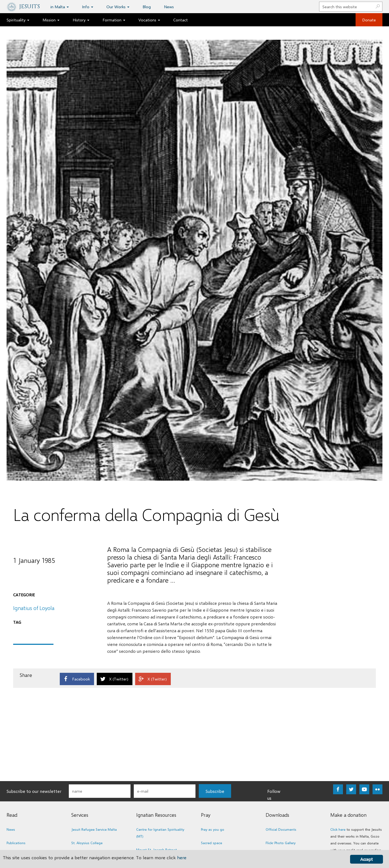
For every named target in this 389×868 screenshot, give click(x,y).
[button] (215, 791)
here (182, 857)
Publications (16, 843)
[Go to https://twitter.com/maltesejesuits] (351, 789)
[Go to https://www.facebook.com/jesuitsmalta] (338, 789)
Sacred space (211, 843)
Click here (338, 829)
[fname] (100, 791)
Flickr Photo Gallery (281, 843)
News (11, 829)
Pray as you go (213, 829)
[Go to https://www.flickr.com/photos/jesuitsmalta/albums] (377, 789)
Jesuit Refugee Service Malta (94, 829)
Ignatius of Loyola (34, 608)
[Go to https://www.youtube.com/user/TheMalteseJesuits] (364, 789)
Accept (366, 859)
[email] (165, 791)
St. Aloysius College (87, 843)
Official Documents (281, 829)
